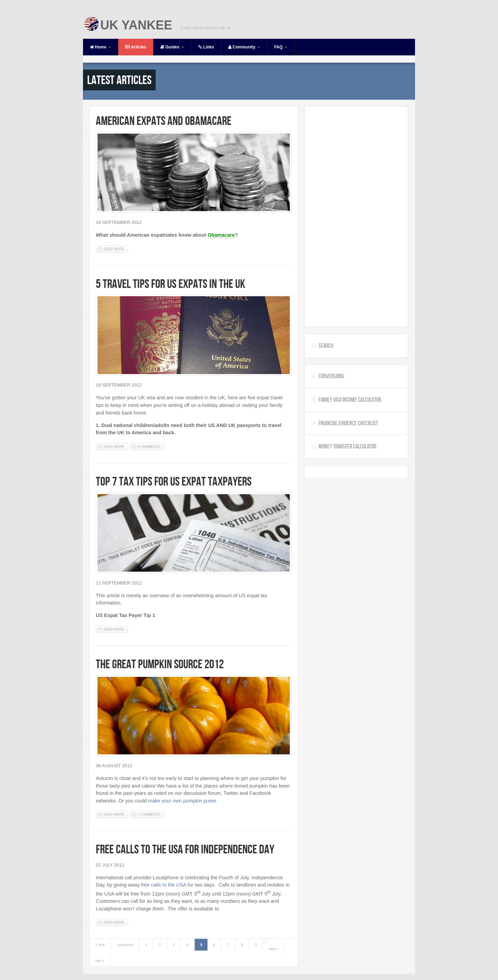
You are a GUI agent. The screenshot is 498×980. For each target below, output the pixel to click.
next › (274, 949)
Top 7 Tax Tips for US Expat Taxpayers (174, 481)
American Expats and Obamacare (164, 121)
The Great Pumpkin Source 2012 (160, 664)
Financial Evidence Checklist (348, 423)
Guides (172, 47)
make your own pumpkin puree (182, 801)
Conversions (331, 376)
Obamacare (221, 235)
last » (100, 961)
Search (326, 346)
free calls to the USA (164, 885)
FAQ (281, 47)
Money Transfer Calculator (347, 446)
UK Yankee (136, 25)
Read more (116, 249)
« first (100, 945)
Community (244, 47)
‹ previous (124, 945)
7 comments (149, 814)
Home (100, 47)
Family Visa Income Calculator (350, 400)
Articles (136, 47)
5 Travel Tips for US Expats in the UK (170, 284)
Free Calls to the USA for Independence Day (185, 849)
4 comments (149, 447)
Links (206, 47)
